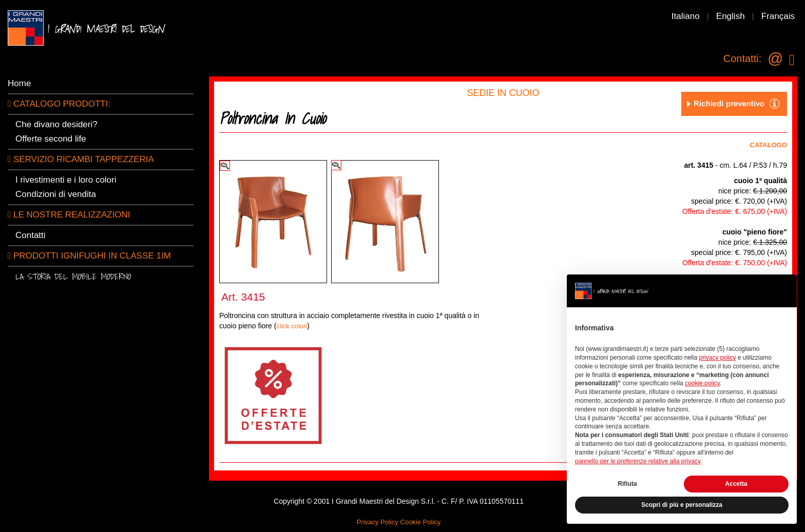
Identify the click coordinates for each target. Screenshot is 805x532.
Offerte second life (51, 139)
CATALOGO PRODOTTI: (59, 104)
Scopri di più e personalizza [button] (682, 505)
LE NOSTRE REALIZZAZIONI (69, 215)
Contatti (31, 235)
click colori (292, 326)
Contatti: (742, 58)
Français (778, 16)
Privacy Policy (378, 522)
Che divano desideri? (56, 124)
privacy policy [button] (717, 358)
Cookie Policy (421, 522)
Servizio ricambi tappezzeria (81, 159)
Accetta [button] (736, 484)
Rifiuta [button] (627, 484)
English (731, 16)
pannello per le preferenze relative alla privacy (638, 461)
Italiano (686, 16)
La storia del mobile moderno (73, 276)
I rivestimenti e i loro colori (66, 180)
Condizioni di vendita (56, 194)
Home (19, 83)
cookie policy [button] (702, 383)
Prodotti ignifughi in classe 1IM (89, 256)
